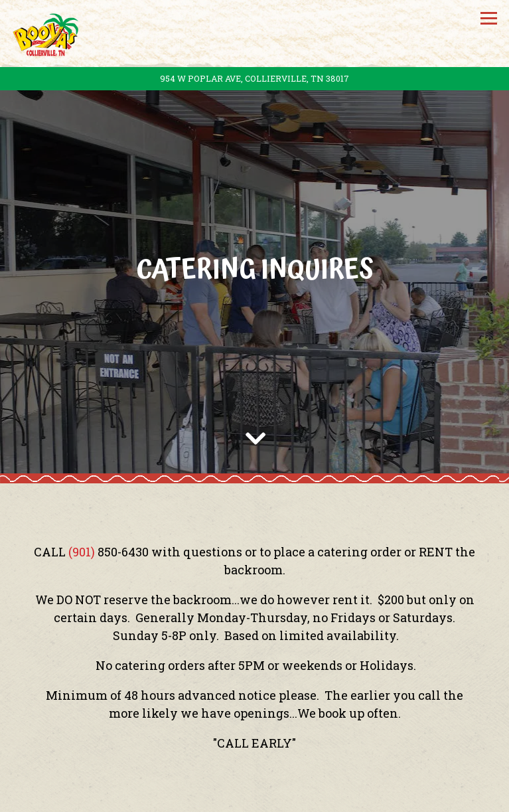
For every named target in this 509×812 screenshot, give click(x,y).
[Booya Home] (48, 34)
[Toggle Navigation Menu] (489, 18)
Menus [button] (255, 793)
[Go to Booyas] (254, 79)
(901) (83, 536)
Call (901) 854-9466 (255, 755)
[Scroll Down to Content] (255, 420)
